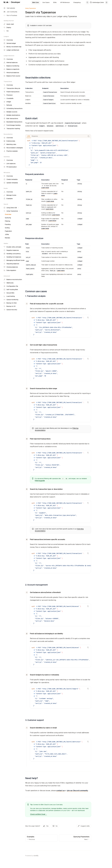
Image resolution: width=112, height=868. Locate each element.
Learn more (45, 188)
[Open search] (87, 2)
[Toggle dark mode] (107, 2)
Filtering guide (40, 481)
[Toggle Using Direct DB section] (11, 208)
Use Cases (46, 2)
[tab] (29, 136)
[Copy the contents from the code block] (89, 136)
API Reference (65, 2)
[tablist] (56, 136)
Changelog (77, 2)
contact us (60, 791)
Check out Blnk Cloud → (39, 814)
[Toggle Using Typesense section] (11, 211)
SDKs (55, 2)
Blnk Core (36, 2)
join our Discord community (78, 791)
